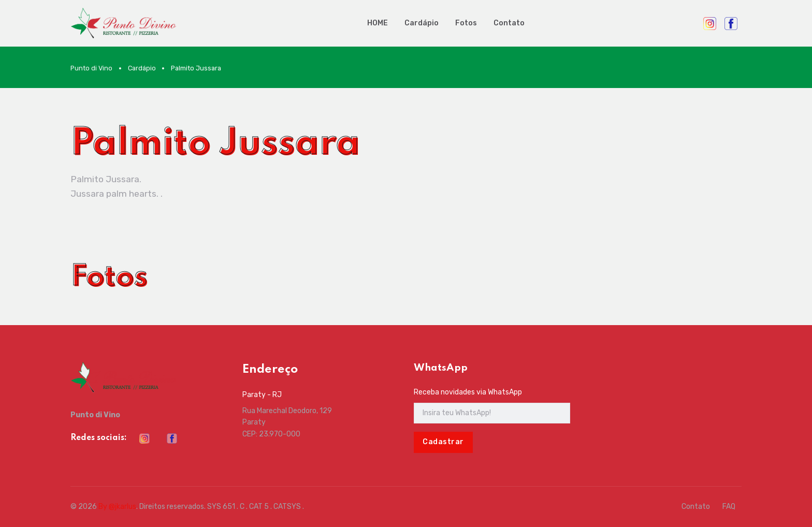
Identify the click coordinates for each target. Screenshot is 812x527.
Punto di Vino (91, 68)
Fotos (466, 23)
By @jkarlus (117, 507)
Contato (509, 23)
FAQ (729, 507)
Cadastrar (443, 442)
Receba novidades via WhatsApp (468, 392)
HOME (378, 23)
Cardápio (422, 23)
